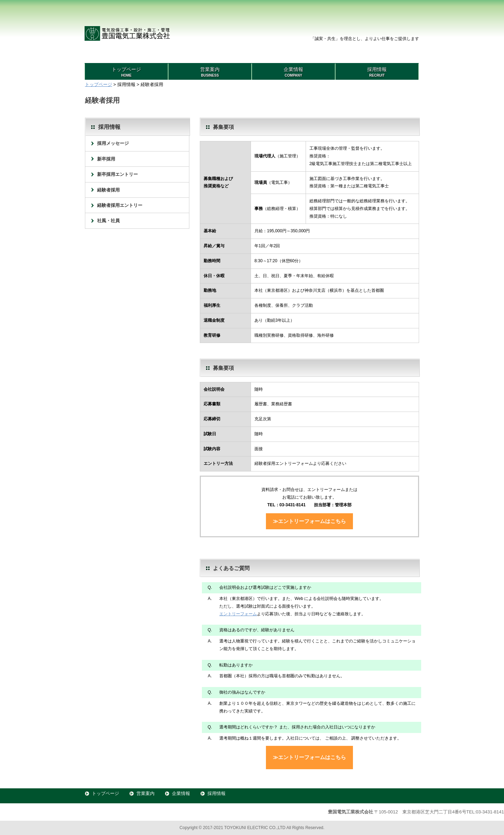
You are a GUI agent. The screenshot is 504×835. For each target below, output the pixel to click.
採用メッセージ (113, 143)
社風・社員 (108, 221)
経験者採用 (108, 190)
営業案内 (145, 793)
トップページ (99, 84)
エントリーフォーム (238, 614)
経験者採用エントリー (120, 205)
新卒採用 (106, 159)
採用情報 (216, 793)
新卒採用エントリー (117, 174)
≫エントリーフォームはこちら (309, 521)
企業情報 (181, 793)
